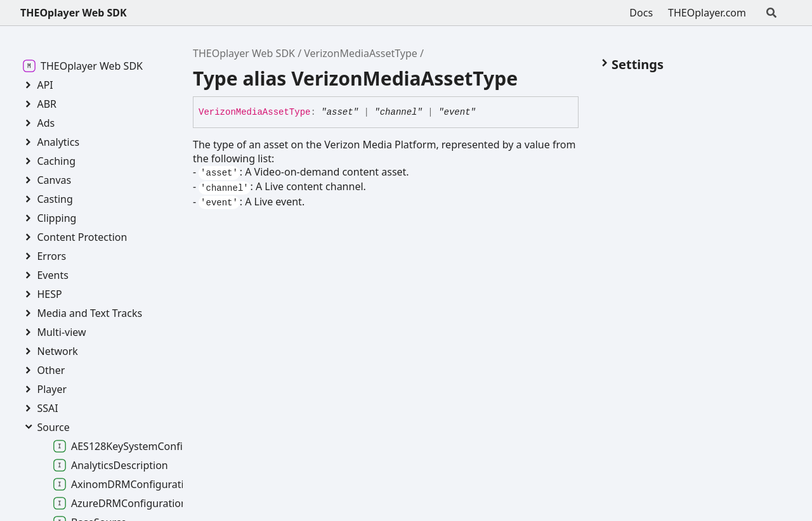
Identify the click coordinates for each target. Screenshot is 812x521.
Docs (641, 13)
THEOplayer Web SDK (74, 13)
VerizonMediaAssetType (361, 53)
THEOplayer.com (707, 13)
